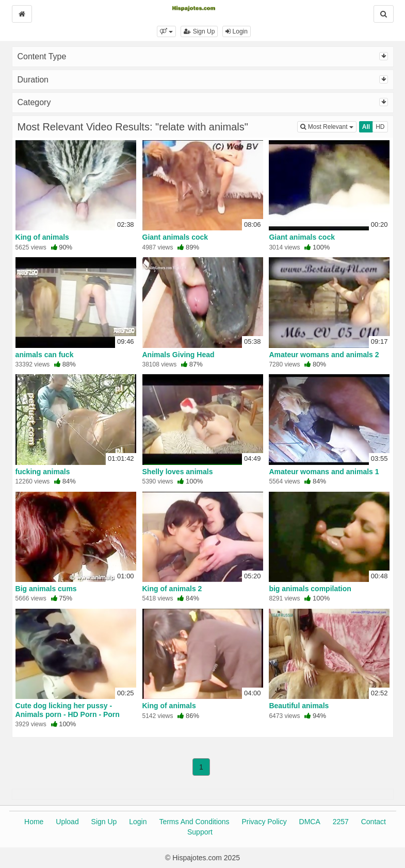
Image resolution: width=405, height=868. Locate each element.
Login (237, 31)
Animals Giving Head (179, 355)
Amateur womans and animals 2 (324, 355)
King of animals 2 (172, 589)
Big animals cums (46, 589)
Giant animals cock (175, 237)
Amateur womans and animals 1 (324, 472)
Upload (67, 822)
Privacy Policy (264, 822)
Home (34, 822)
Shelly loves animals (178, 472)
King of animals (42, 237)
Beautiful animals (299, 706)
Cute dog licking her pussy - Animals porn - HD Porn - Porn (68, 710)
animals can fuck (45, 355)
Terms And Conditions (194, 822)
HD (380, 127)
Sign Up (199, 31)
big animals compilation (310, 589)
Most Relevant (328, 126)
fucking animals (43, 472)
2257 (341, 822)
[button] (166, 31)
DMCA (310, 822)
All (366, 127)
